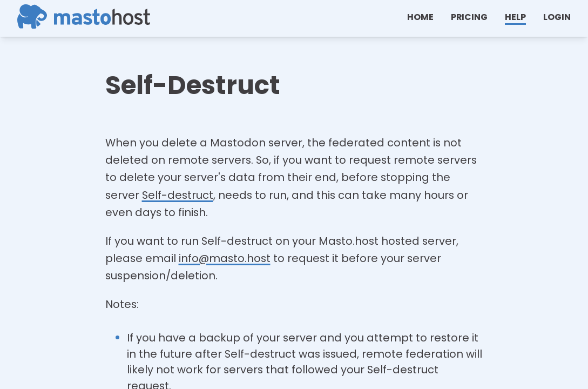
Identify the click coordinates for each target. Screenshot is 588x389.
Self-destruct (178, 195)
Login (557, 17)
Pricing (469, 17)
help (515, 17)
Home (420, 17)
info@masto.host (225, 258)
